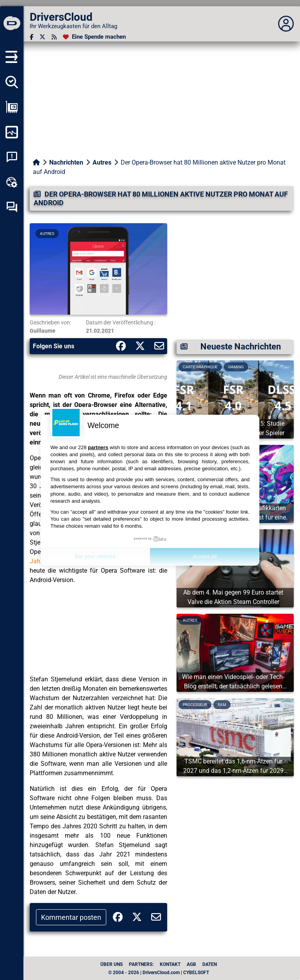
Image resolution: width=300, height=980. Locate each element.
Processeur (195, 705)
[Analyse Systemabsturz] (12, 157)
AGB (191, 964)
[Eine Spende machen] (94, 37)
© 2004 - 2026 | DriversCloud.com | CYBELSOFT (159, 973)
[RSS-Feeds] (54, 37)
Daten (210, 964)
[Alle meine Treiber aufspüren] (12, 82)
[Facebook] (31, 37)
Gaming (236, 367)
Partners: (141, 964)
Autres (102, 162)
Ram (222, 705)
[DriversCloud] (12, 24)
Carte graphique (200, 367)
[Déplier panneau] (286, 24)
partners (98, 447)
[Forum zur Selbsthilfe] (12, 207)
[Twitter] (42, 37)
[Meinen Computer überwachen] (12, 132)
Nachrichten (66, 162)
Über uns (112, 964)
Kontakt (170, 964)
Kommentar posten (71, 917)
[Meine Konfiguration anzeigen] (12, 107)
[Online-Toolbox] (12, 182)
